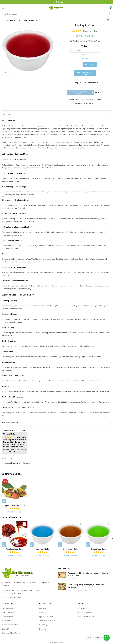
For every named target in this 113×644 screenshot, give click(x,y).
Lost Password (7, 616)
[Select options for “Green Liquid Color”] (88, 544)
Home (4, 20)
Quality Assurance (46, 616)
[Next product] (110, 20)
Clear (86, 55)
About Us (43, 612)
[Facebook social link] (51, 2)
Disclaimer (81, 608)
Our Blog (43, 608)
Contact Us (6, 629)
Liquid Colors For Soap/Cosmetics (23, 20)
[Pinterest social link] (56, 2)
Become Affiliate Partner (11, 633)
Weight (84, 46)
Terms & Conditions (84, 612)
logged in (15, 463)
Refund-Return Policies (10, 624)
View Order (6, 620)
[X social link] (54, 2)
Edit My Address (8, 608)
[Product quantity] (77, 64)
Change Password (8, 612)
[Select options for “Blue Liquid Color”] (32, 544)
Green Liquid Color (98, 549)
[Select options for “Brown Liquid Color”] (60, 544)
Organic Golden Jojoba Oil (15, 505)
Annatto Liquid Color (15, 549)
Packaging (43, 624)
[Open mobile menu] (5, 8)
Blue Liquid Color (43, 549)
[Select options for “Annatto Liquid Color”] (4, 544)
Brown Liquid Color (71, 549)
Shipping (43, 629)
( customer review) (90, 31)
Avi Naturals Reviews (47, 620)
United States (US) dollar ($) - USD (79, 92)
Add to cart (90, 64)
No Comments (85, 579)
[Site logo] (56, 7)
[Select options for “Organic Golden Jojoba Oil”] (4, 501)
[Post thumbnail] (62, 576)
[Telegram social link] (62, 2)
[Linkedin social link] (59, 2)
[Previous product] (106, 20)
